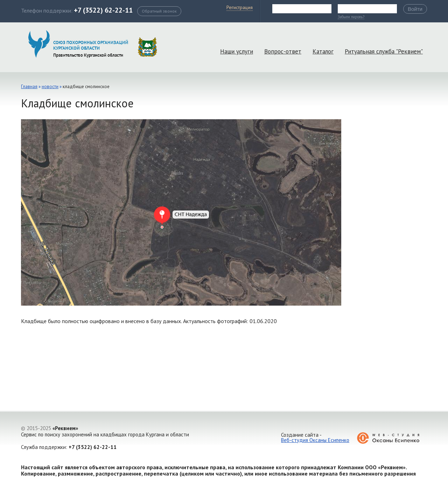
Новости (50, 87)
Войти (415, 9)
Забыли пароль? (351, 17)
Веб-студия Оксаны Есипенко (315, 440)
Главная (29, 87)
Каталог (323, 51)
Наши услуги (237, 51)
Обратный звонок (159, 11)
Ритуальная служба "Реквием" (384, 51)
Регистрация (240, 7)
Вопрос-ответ (283, 51)
